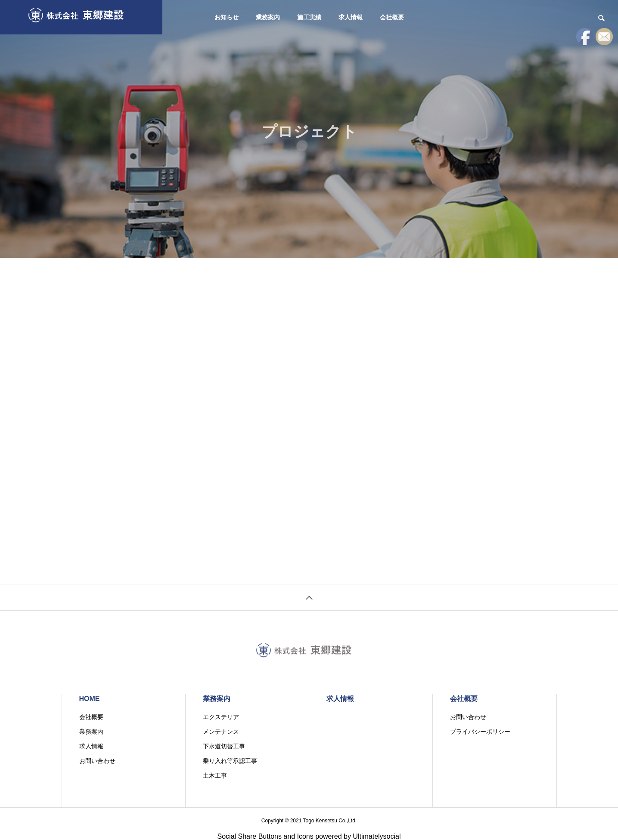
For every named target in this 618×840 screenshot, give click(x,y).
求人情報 (351, 17)
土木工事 (215, 775)
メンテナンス (221, 732)
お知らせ (227, 17)
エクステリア (221, 717)
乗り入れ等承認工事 (230, 761)
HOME (90, 699)
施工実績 (309, 17)
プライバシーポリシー (480, 732)
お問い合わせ (97, 761)
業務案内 (268, 17)
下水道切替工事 (224, 746)
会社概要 (392, 17)
